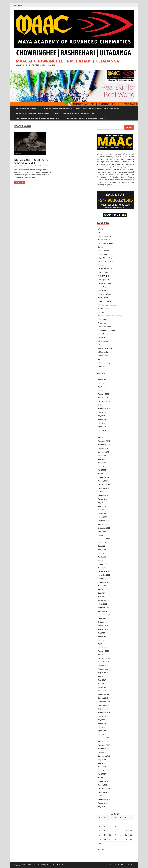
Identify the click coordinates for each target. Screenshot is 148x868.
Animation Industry (105, 236)
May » (104, 850)
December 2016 (104, 788)
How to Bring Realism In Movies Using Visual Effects (38, 113)
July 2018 (102, 720)
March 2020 (103, 647)
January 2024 (103, 481)
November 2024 (104, 445)
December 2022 (104, 528)
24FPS (100, 229)
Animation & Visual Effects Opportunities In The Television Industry (44, 109)
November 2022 (104, 531)
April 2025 (102, 426)
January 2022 (103, 568)
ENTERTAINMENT (105, 269)
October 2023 (103, 492)
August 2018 (103, 716)
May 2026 (102, 383)
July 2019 (102, 676)
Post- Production (104, 327)
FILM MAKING (104, 276)
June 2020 (102, 636)
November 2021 (104, 575)
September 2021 (104, 582)
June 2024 (102, 463)
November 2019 (104, 662)
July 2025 (102, 416)
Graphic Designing (105, 283)
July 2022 (102, 546)
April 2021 (102, 600)
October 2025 (103, 405)
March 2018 (103, 734)
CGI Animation (104, 251)
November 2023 (104, 488)
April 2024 (102, 470)
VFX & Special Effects (106, 348)
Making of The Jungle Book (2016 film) (78, 113)
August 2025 (103, 412)
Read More (19, 182)
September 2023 (104, 495)
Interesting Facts (104, 287)
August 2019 (103, 673)
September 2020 (104, 626)
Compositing (103, 254)
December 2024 (104, 441)
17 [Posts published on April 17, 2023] (105, 835)
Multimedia (102, 319)
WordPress (122, 865)
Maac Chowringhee (105, 294)
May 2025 (102, 423)
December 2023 (104, 484)
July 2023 (102, 503)
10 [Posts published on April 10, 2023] (105, 830)
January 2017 (103, 785)
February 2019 (103, 694)
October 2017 (103, 752)
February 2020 (103, 651)
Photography (103, 323)
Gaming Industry (104, 279)
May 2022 (102, 553)
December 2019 (104, 658)
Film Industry (103, 272)
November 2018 (104, 705)
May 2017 (102, 770)
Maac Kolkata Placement (107, 305)
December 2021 (104, 571)
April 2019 (102, 687)
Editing (101, 265)
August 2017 (103, 759)
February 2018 (103, 738)
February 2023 (103, 521)
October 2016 (103, 796)
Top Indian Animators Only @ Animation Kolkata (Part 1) (40, 118)
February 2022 (103, 564)
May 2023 (102, 510)
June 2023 (102, 506)
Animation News (104, 240)
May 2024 (102, 466)
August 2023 (103, 499)
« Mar (99, 850)
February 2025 (103, 434)
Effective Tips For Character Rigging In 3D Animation (98, 109)
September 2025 (104, 408)
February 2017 (103, 781)
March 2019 (103, 691)
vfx (99, 345)
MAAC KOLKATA (105, 301)
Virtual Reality (103, 352)
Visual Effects (103, 355)
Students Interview (105, 334)
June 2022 (102, 550)
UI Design (102, 337)
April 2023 (102, 513)
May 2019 (102, 683)
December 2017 (104, 745)
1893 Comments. (44, 166)
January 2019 (103, 698)
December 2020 (104, 615)
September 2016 (104, 799)
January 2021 (103, 611)
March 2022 (103, 560)
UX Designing (103, 341)
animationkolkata (31, 166)
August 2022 (103, 542)
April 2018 (102, 731)
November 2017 (104, 749)
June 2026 (102, 379)
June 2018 (102, 723)
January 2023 (103, 524)
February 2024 (103, 477)
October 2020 (103, 622)
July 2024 (102, 459)
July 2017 (102, 763)
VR (99, 359)
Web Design (103, 366)
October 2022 (103, 535)
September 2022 (104, 539)
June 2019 (102, 680)
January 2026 (103, 398)
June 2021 (102, 593)
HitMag (131, 865)
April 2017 (102, 774)
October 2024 (103, 448)
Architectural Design (106, 243)
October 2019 (103, 665)
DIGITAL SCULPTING (20, 157)
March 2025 (103, 430)
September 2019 (104, 669)
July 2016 (102, 807)
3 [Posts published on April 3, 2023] (105, 826)
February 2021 (103, 607)
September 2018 (104, 712)
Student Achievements (106, 330)
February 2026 (103, 394)
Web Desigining (104, 363)
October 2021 (103, 579)
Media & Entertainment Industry (110, 316)
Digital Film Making (105, 258)
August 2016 (103, 803)
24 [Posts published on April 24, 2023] (105, 839)
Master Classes (104, 308)
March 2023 (103, 517)
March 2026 (103, 390)
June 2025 (102, 419)
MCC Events (103, 312)
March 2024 (103, 474)
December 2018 (104, 702)
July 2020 (102, 633)
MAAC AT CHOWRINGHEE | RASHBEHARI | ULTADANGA (68, 61)
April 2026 (102, 387)
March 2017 (103, 778)
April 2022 (102, 557)
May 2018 (102, 727)
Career (101, 247)
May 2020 (102, 640)
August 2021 (103, 586)
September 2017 (104, 756)
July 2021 (102, 589)
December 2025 (104, 401)
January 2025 (103, 437)
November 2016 (104, 792)
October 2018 (103, 709)
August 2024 (103, 455)
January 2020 (103, 655)
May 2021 (102, 597)
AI (99, 232)
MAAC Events (103, 298)
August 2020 (103, 629)
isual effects (102, 290)
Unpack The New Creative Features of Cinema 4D (86, 118)
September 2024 (104, 452)
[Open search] (133, 109)
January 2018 (103, 741)
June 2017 (102, 767)
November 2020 (104, 618)
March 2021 (103, 604)
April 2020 (102, 644)
